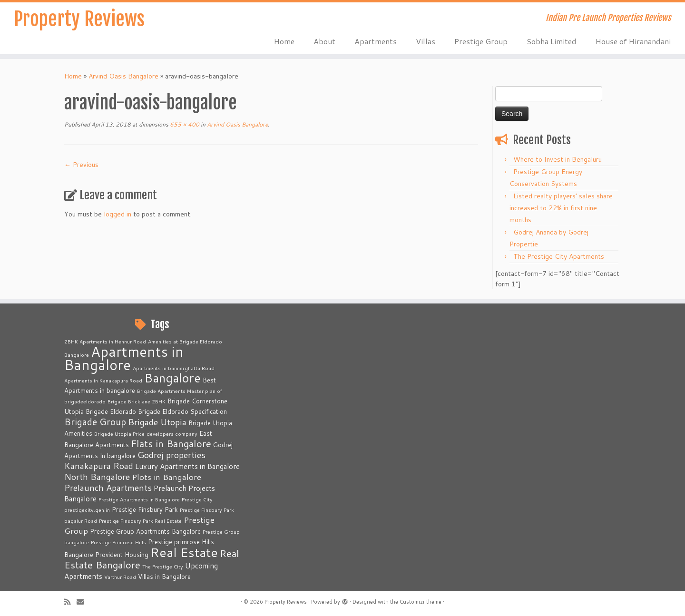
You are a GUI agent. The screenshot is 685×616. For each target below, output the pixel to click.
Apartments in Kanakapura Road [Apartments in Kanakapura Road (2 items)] (103, 380)
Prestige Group (481, 41)
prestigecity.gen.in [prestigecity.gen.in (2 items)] (87, 510)
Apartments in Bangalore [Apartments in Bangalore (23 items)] (124, 358)
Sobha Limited (552, 41)
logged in (117, 214)
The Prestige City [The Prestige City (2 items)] (163, 566)
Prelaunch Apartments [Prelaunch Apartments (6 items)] (108, 488)
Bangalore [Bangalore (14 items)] (172, 378)
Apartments (376, 41)
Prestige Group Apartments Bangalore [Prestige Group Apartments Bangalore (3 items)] (145, 531)
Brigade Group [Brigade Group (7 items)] (95, 422)
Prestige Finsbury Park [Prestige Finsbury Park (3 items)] (145, 509)
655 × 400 (184, 124)
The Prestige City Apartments (559, 256)
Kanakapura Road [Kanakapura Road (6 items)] (99, 466)
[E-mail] (83, 602)
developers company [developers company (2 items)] (172, 434)
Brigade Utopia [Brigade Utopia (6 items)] (157, 422)
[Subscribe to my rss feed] (70, 602)
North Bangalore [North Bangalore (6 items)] (97, 477)
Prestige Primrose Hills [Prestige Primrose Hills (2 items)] (118, 542)
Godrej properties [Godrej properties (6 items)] (171, 455)
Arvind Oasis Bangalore (123, 76)
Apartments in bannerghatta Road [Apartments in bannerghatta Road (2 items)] (174, 368)
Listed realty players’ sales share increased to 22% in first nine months (561, 208)
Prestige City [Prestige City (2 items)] (197, 499)
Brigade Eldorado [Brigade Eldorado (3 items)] (111, 411)
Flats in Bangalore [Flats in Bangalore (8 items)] (171, 444)
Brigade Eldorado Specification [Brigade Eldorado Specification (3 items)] (182, 411)
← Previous (81, 165)
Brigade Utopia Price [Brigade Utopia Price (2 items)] (119, 434)
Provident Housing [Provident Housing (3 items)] (122, 555)
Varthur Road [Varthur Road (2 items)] (120, 577)
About (324, 41)
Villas (426, 41)
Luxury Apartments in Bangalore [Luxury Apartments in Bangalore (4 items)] (187, 466)
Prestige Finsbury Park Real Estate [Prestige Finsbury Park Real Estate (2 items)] (140, 521)
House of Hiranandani (633, 41)
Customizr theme (421, 602)
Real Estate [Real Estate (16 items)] (184, 552)
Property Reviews (79, 19)
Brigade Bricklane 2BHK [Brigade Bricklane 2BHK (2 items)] (137, 401)
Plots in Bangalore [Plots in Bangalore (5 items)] (166, 477)
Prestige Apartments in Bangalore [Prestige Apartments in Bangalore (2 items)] (139, 499)
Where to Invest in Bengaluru (558, 159)
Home (284, 41)
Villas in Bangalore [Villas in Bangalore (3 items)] (164, 577)
